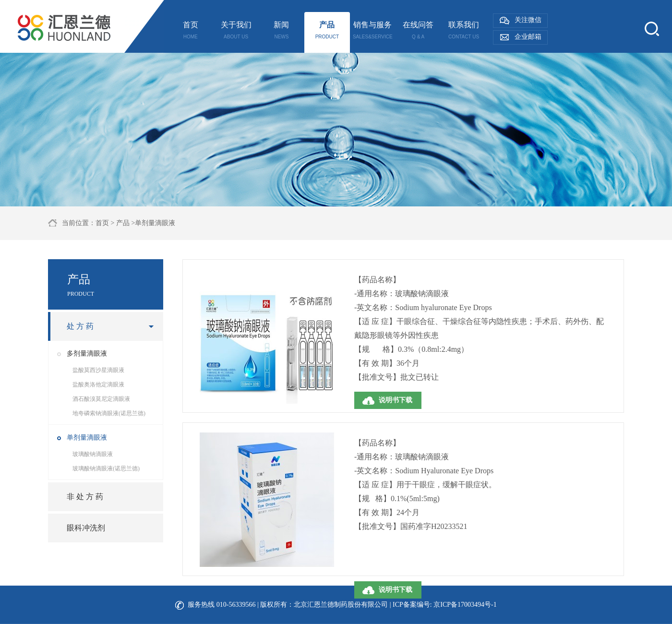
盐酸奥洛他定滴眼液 (98, 384)
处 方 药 (80, 326)
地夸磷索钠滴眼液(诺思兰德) (109, 413)
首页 (102, 223)
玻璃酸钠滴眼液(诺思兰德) (106, 468)
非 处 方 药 (85, 497)
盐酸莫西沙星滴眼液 (98, 370)
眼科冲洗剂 (86, 528)
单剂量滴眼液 (87, 438)
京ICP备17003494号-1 (465, 605)
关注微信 (528, 20)
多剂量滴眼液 (87, 354)
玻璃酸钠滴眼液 (93, 454)
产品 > (126, 223)
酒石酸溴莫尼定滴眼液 (101, 399)
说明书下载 (396, 400)
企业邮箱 (528, 37)
